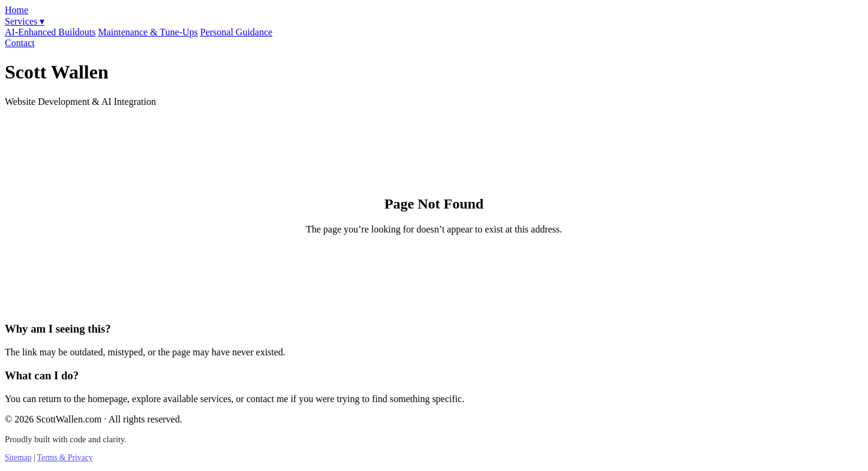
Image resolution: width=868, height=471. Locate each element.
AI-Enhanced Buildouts (50, 32)
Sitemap (18, 458)
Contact (20, 43)
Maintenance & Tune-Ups (148, 32)
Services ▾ (25, 21)
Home (16, 10)
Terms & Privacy (65, 458)
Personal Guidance (236, 32)
